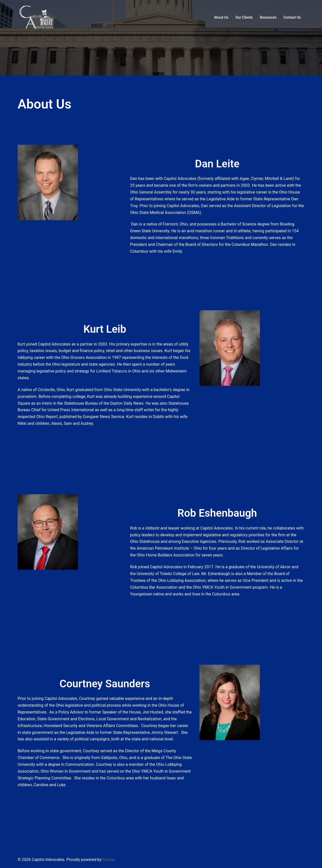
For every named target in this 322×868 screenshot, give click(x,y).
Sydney (109, 860)
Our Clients (244, 17)
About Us (221, 17)
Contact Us (292, 17)
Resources (268, 17)
